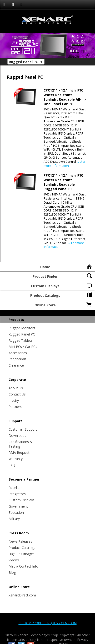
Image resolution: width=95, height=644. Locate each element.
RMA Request (19, 452)
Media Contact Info (23, 566)
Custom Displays (62, 285)
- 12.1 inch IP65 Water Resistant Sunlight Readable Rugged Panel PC (64, 182)
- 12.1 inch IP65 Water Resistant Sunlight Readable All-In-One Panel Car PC (65, 97)
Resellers (15, 488)
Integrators (17, 494)
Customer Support (23, 429)
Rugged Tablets (21, 340)
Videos (14, 560)
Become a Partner (24, 479)
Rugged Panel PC (22, 334)
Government (18, 506)
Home (67, 266)
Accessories (18, 353)
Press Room (19, 533)
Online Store (64, 304)
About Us (16, 388)
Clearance (16, 365)
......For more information (65, 164)
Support (15, 421)
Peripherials (17, 359)
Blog (12, 572)
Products (16, 320)
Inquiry (14, 400)
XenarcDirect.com (22, 595)
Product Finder (63, 276)
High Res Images (22, 554)
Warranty (16, 459)
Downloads (17, 436)
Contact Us (17, 394)
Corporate (17, 380)
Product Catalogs (62, 295)
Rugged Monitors (22, 328)
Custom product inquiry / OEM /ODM (48, 623)
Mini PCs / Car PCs (23, 347)
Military (14, 519)
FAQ (12, 465)
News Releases (20, 541)
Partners (15, 407)
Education (16, 512)
